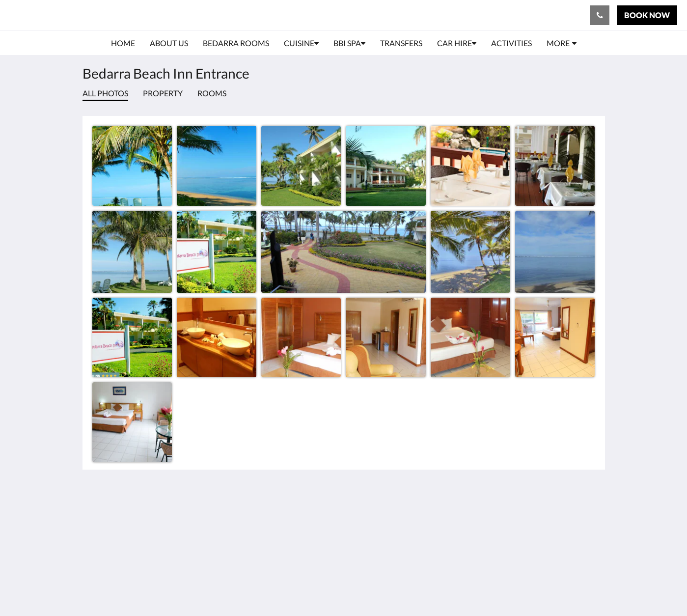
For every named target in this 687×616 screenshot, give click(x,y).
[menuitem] (123, 43)
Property (163, 93)
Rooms (212, 93)
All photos (105, 93)
